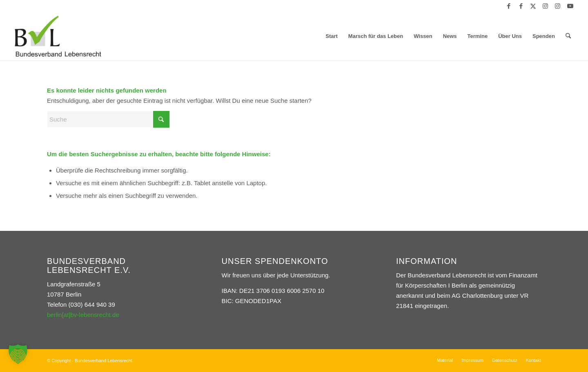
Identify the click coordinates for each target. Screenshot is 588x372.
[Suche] (568, 36)
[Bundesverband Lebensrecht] (58, 36)
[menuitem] (332, 36)
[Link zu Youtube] (570, 6)
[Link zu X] (533, 6)
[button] (18, 354)
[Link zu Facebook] (509, 6)
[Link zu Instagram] (545, 6)
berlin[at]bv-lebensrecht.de (83, 315)
